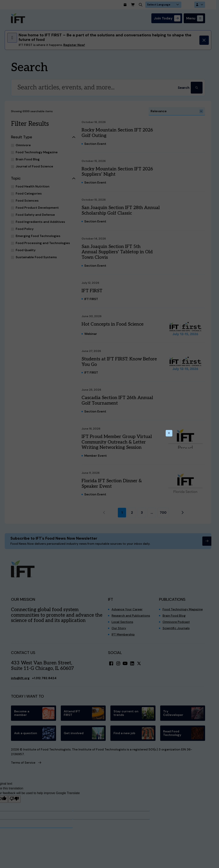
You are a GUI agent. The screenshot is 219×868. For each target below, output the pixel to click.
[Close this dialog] (169, 433)
